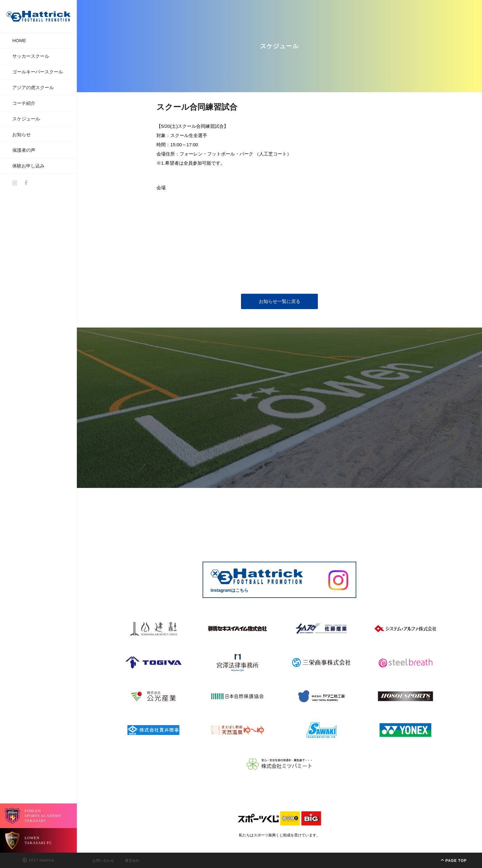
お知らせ (22, 134)
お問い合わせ (103, 861)
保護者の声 (24, 150)
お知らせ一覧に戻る (280, 301)
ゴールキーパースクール (38, 72)
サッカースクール (31, 56)
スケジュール (26, 119)
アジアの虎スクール (33, 87)
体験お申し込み (28, 166)
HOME (19, 40)
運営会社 (132, 861)
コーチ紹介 (24, 103)
